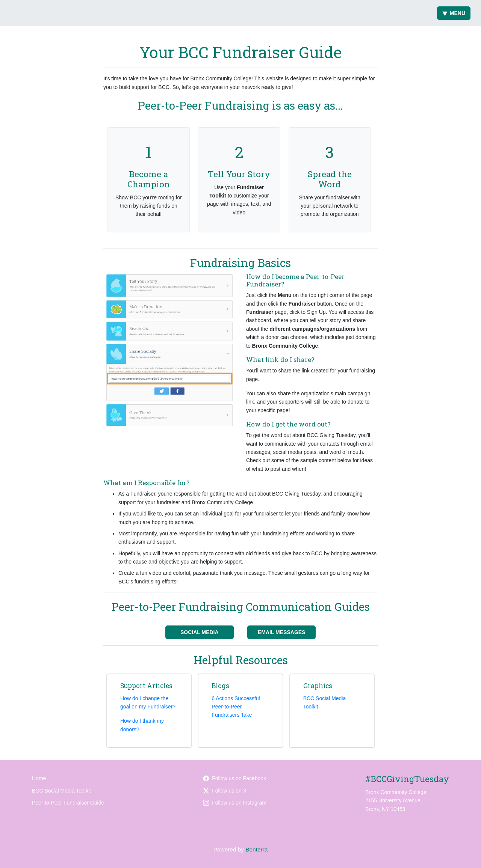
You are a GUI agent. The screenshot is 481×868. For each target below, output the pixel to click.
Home (39, 778)
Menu (454, 13)
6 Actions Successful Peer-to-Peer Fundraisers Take (236, 707)
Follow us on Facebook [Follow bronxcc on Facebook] (234, 778)
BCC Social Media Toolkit (61, 791)
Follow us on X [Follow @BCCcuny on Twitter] (225, 791)
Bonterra (256, 849)
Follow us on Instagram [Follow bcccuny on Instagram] (235, 803)
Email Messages (282, 632)
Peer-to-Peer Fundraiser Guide (68, 803)
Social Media (200, 632)
